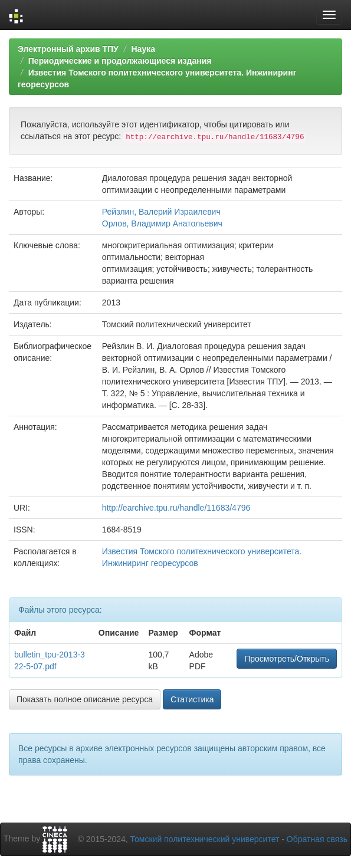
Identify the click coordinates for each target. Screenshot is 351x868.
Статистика (192, 699)
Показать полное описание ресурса (85, 699)
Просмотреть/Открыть (287, 659)
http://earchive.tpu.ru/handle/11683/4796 (176, 508)
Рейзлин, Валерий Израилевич (161, 212)
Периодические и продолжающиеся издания (120, 61)
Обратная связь (317, 839)
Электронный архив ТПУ (68, 49)
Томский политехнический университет (205, 839)
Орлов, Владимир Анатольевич (162, 223)
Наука (143, 49)
